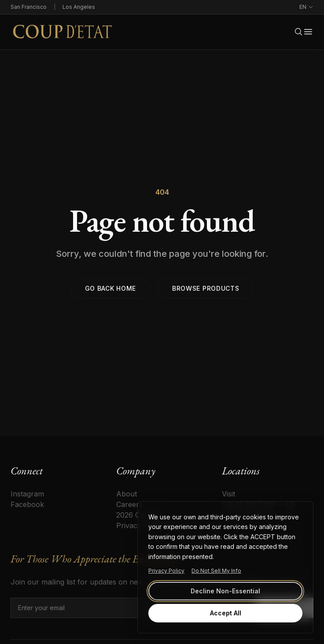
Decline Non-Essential (225, 591)
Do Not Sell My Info (216, 571)
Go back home (110, 288)
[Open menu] (308, 32)
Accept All (226, 613)
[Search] (298, 32)
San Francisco (29, 7)
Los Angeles (79, 7)
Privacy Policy (166, 571)
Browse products (206, 288)
